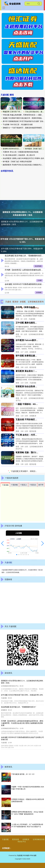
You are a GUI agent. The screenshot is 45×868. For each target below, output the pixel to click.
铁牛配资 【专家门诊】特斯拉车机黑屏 (17, 162)
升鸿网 (40, 280)
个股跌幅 (14, 485)
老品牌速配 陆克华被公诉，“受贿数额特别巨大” (24, 256)
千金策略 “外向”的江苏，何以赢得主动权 (18, 125)
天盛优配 (5, 839)
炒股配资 (26, 839)
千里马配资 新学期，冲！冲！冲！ (23, 774)
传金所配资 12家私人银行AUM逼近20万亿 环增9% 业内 (23, 158)
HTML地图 (33, 855)
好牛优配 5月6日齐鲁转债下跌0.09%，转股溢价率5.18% (22, 250)
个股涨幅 (5, 485)
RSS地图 (26, 855)
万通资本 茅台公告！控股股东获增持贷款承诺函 (20, 152)
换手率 (41, 485)
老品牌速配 (38, 266)
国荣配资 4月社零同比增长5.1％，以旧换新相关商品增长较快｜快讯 (22, 223)
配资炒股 (16, 839)
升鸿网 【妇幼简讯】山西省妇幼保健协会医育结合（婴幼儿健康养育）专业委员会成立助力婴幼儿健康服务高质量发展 (22, 723)
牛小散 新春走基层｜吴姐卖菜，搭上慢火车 (19, 155)
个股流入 (24, 485)
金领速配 (39, 292)
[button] (2, 543)
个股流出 (33, 485)
